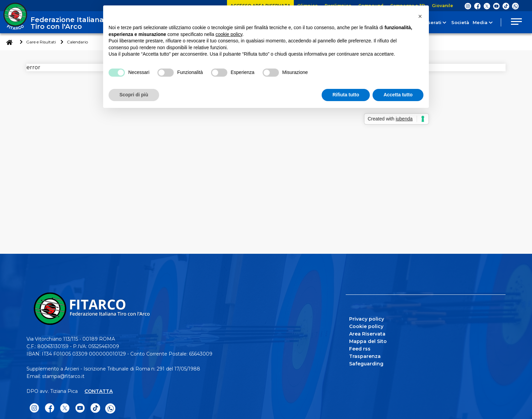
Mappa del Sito (368, 341)
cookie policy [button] (229, 34)
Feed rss (360, 349)
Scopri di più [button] (134, 95)
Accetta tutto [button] (398, 95)
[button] (420, 16)
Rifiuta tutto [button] (346, 95)
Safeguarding (366, 364)
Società (455, 22)
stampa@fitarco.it (63, 376)
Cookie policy (366, 326)
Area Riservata (367, 334)
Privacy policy (367, 319)
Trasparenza (365, 356)
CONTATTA (99, 391)
